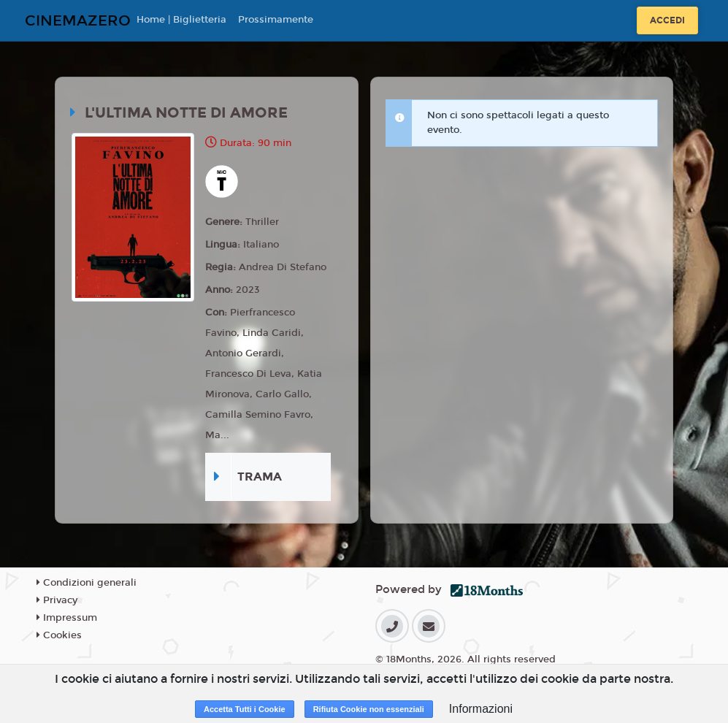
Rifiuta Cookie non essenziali (369, 709)
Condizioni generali (87, 583)
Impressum (67, 618)
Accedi (667, 20)
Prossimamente (276, 20)
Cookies (59, 635)
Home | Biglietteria (181, 20)
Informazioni (481, 709)
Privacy (57, 600)
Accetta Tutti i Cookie (245, 709)
